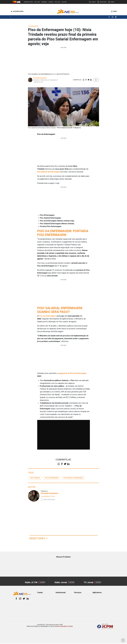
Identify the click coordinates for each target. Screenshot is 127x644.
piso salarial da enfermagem (73, 478)
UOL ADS (64, 2)
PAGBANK (44, 2)
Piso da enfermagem (52, 478)
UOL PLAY (57, 2)
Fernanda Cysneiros (40, 78)
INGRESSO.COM (28, 2)
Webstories (39, 539)
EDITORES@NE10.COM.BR (65, 627)
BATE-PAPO (102, 2)
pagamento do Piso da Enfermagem (73, 373)
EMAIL (111, 2)
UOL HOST (37, 2)
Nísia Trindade (35, 478)
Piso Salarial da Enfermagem (49, 172)
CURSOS (51, 2)
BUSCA (92, 2)
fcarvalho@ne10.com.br (48, 496)
